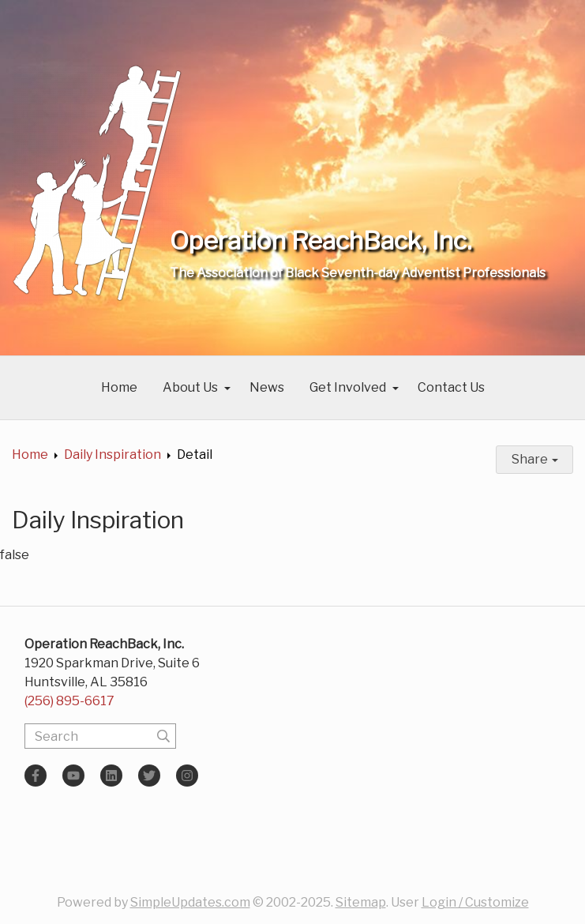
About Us (190, 387)
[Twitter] (149, 776)
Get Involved (348, 387)
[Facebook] (36, 776)
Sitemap (361, 902)
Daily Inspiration (112, 454)
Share (535, 459)
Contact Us (451, 387)
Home (119, 387)
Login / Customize (475, 902)
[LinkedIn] (111, 776)
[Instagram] (187, 776)
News (267, 387)
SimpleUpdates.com (190, 902)
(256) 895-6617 (69, 701)
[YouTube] (73, 776)
